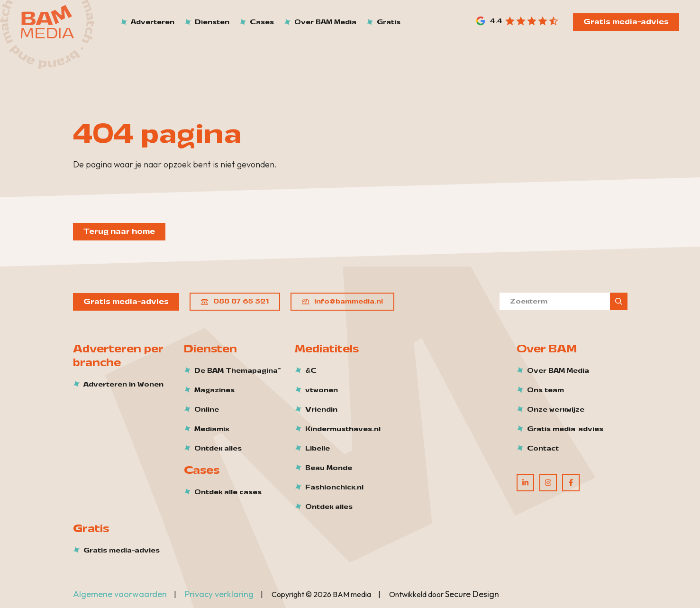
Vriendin (321, 410)
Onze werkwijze (556, 410)
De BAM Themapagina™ (237, 371)
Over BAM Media (558, 371)
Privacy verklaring (219, 594)
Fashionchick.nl (334, 488)
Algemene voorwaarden (120, 594)
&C (311, 371)
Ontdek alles (218, 449)
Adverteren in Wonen (123, 385)
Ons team (545, 390)
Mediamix (212, 429)
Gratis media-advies (626, 22)
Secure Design (472, 594)
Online (207, 410)
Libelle (318, 449)
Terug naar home (119, 231)
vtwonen (322, 390)
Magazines (214, 390)
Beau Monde (329, 468)
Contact (543, 449)
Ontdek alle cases (228, 492)
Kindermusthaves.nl (343, 429)
